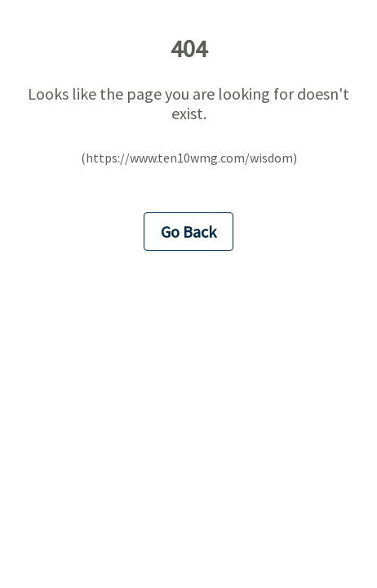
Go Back (188, 232)
